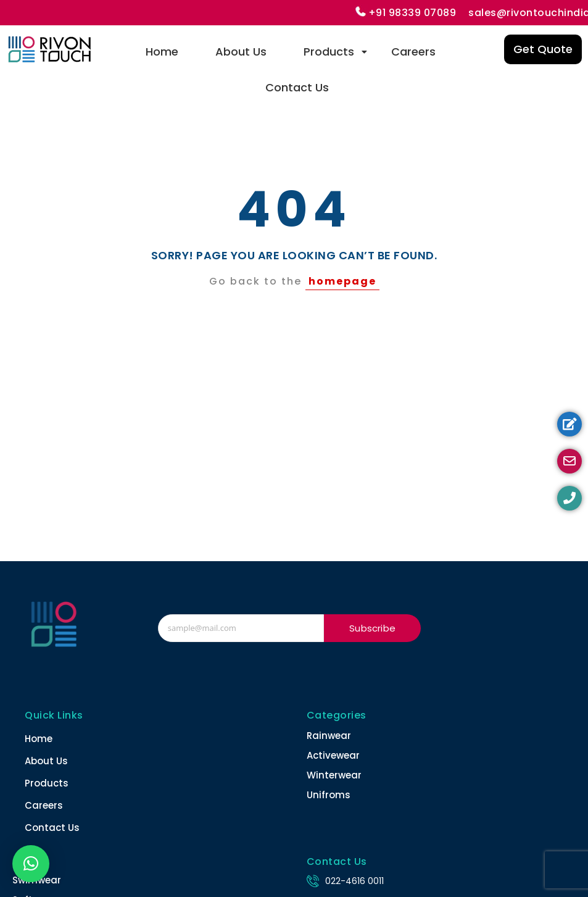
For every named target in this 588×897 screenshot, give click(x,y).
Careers (413, 52)
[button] (31, 864)
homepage (342, 281)
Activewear (333, 755)
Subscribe (372, 628)
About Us (241, 52)
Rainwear (329, 736)
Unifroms (329, 795)
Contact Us (297, 87)
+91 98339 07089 (412, 13)
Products (335, 52)
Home (162, 52)
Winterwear (334, 775)
